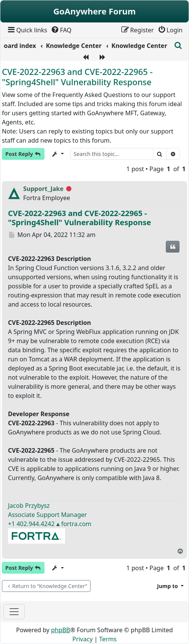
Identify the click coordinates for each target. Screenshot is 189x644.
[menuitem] (27, 30)
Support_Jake (43, 189)
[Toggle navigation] (14, 612)
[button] (170, 586)
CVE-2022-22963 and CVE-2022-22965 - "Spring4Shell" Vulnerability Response (77, 77)
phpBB (60, 630)
